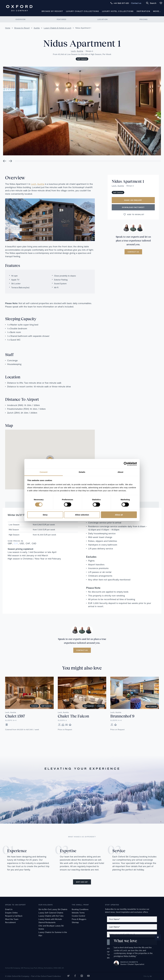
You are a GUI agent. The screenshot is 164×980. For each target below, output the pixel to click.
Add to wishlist (134, 214)
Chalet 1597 (15, 716)
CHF (28, 543)
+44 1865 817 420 (120, 3)
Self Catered (82, 59)
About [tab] (120, 472)
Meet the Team (12, 919)
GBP (10, 543)
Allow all (119, 515)
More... (157, 11)
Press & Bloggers (79, 919)
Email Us (9, 909)
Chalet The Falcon (73, 716)
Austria (80, 51)
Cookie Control (78, 916)
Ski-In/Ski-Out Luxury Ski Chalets (53, 909)
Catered (34, 706)
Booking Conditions (80, 909)
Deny (45, 515)
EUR (16, 543)
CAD (34, 543)
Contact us (136, 3)
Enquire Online (11, 913)
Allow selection (82, 515)
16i (151, 976)
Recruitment (10, 922)
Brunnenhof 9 (122, 716)
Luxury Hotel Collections (118, 11)
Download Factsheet (133, 207)
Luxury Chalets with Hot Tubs (51, 916)
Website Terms (78, 913)
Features (61, 19)
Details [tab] (82, 472)
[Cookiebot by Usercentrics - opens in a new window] (126, 464)
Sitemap (75, 922)
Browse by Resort (52, 11)
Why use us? (82, 882)
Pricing (143, 19)
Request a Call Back (14, 916)
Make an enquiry (133, 200)
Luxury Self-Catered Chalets (51, 913)
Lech (73, 51)
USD (22, 543)
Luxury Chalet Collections (83, 11)
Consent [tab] (44, 472)
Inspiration (143, 11)
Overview (20, 19)
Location (102, 19)
